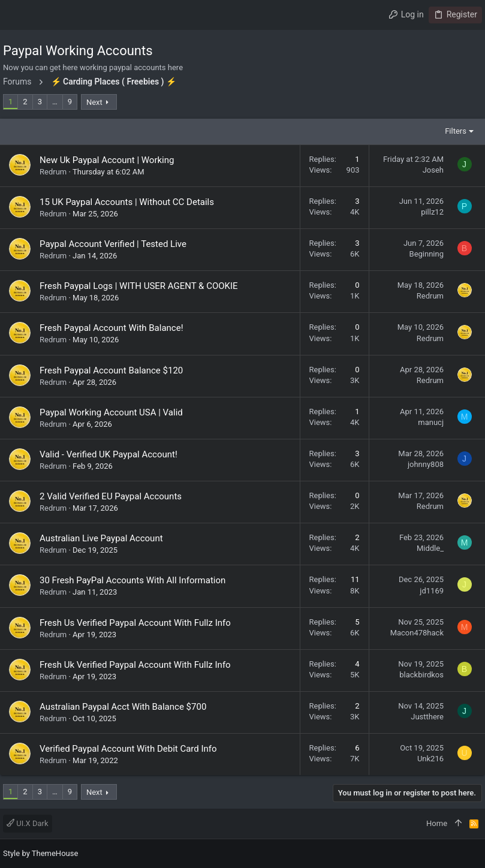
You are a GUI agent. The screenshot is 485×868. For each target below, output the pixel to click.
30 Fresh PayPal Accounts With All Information (132, 580)
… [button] (55, 102)
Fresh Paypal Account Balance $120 (111, 370)
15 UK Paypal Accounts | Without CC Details (127, 202)
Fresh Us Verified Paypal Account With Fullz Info (135, 623)
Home (437, 823)
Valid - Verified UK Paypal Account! (109, 454)
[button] (15, 15)
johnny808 (426, 464)
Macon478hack (417, 633)
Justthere (427, 717)
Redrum (53, 172)
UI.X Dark (28, 823)
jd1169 (432, 591)
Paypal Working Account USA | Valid (111, 412)
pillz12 (432, 212)
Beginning (427, 254)
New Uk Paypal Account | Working (107, 160)
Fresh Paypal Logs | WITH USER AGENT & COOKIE (139, 286)
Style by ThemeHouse (40, 853)
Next (94, 102)
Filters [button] (456, 131)
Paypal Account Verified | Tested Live (113, 244)
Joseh (433, 170)
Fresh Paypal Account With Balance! (112, 328)
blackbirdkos (421, 675)
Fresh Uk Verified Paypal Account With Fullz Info (135, 665)
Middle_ (430, 548)
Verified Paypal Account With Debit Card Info (128, 749)
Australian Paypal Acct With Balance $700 (123, 707)
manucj (431, 422)
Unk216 (430, 759)
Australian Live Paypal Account (101, 538)
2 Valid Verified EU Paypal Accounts (111, 496)
